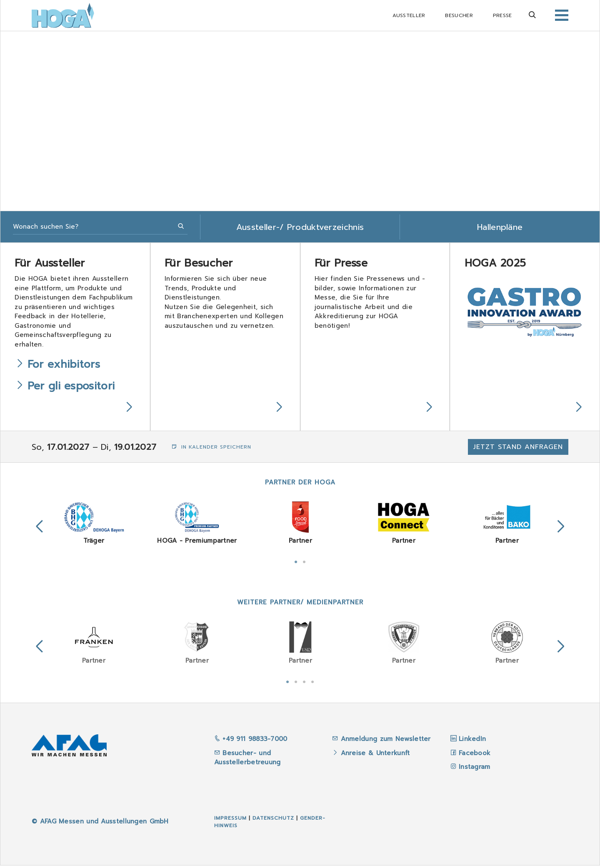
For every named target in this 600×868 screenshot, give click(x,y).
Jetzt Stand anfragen (518, 449)
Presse (502, 15)
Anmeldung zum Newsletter (387, 741)
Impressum (230, 821)
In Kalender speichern (211, 449)
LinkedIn (472, 741)
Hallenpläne (500, 227)
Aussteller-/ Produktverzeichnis (300, 227)
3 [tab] (304, 683)
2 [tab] (304, 564)
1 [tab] (296, 564)
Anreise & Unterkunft (375, 756)
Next (561, 529)
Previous (40, 529)
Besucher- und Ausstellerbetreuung (247, 760)
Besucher (459, 15)
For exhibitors (65, 366)
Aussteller (409, 15)
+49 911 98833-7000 (251, 741)
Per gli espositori (72, 388)
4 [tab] (312, 683)
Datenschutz (273, 821)
